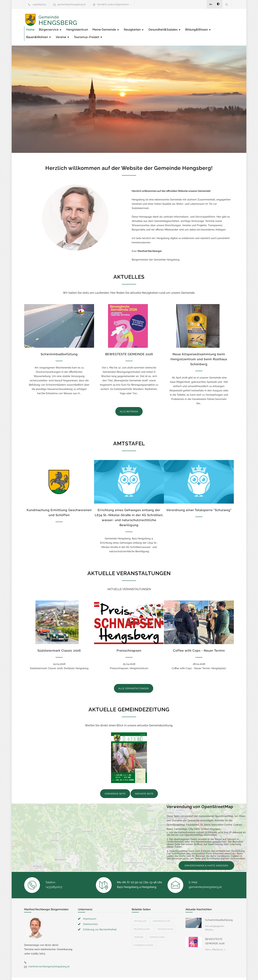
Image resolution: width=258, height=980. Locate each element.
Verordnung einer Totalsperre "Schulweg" (199, 498)
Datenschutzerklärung (176, 972)
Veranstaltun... (162, 909)
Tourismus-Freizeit (213, 24)
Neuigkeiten (191, 17)
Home (88, 17)
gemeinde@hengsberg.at (71, 4)
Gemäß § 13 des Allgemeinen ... (114, 4)
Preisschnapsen (129, 638)
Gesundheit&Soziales (100, 24)
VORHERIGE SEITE (115, 781)
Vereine (187, 24)
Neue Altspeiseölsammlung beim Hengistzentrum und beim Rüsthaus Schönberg (199, 347)
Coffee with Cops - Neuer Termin (199, 638)
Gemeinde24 (99, 972)
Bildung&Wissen (133, 24)
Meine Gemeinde (163, 17)
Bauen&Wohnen (163, 24)
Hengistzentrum (135, 17)
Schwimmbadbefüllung (59, 342)
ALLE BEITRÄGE (129, 399)
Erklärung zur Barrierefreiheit (100, 917)
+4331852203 (39, 4)
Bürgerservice (108, 17)
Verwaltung (157, 925)
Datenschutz (90, 912)
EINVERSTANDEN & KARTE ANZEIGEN (206, 853)
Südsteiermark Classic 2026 (59, 638)
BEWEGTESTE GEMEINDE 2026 (129, 342)
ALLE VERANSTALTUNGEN (134, 676)
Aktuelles (140, 909)
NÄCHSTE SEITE (144, 781)
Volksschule (165, 917)
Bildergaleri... (143, 917)
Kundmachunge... (144, 933)
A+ (211, 4)
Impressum (90, 906)
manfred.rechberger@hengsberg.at (49, 954)
